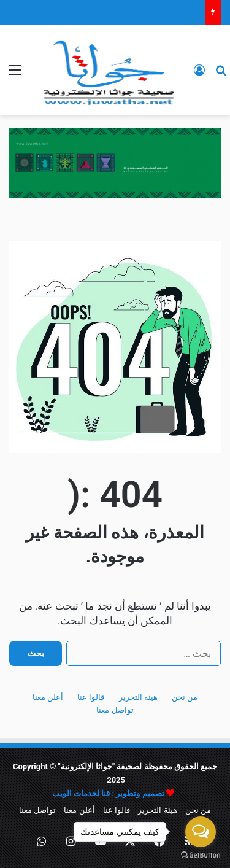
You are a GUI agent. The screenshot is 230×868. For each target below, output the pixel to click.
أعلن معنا (48, 697)
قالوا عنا (91, 697)
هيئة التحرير (138, 697)
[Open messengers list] (201, 832)
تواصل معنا (115, 710)
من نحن (185, 697)
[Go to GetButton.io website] (201, 855)
